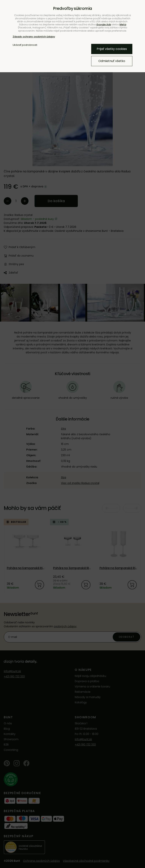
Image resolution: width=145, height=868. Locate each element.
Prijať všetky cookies (112, 49)
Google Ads (104, 24)
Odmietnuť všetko (112, 61)
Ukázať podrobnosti (25, 45)
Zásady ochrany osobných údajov (34, 37)
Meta (123, 24)
